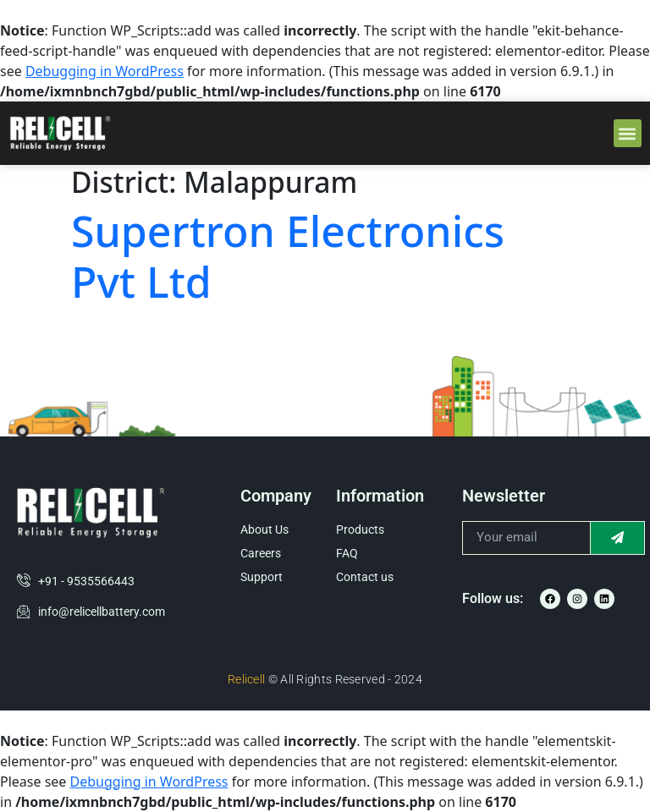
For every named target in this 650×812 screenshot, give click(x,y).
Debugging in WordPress (105, 71)
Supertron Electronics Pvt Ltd (288, 256)
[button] (628, 133)
